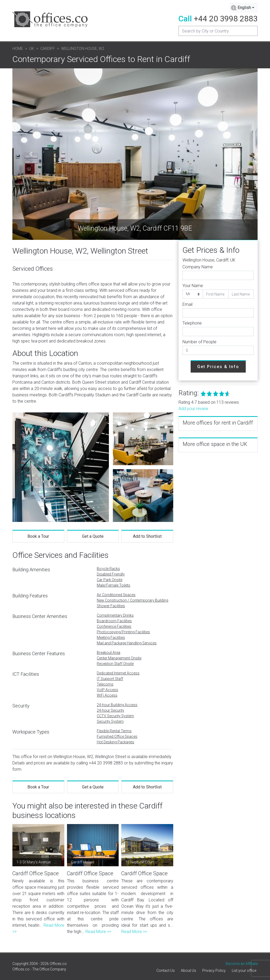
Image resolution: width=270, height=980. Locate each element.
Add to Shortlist (147, 536)
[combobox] (244, 8)
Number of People (199, 342)
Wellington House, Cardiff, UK (209, 260)
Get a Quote (93, 536)
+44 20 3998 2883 (226, 19)
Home (18, 49)
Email (187, 304)
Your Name (193, 286)
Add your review (193, 409)
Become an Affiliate (242, 964)
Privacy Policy (214, 971)
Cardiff (48, 49)
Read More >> (98, 932)
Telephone (192, 323)
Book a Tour (38, 536)
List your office (244, 971)
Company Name (198, 267)
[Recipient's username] (218, 31)
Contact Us (166, 971)
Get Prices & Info (218, 367)
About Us (189, 971)
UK (32, 49)
